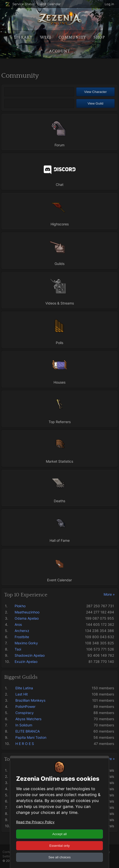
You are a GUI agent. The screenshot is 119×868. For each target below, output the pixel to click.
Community (72, 37)
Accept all (59, 834)
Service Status (24, 4)
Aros (18, 624)
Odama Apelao (27, 618)
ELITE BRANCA (28, 731)
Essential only (59, 846)
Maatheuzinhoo (27, 612)
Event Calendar (49, 4)
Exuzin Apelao (26, 662)
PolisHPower (25, 706)
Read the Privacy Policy (35, 822)
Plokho (20, 606)
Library (23, 37)
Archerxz (22, 631)
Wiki (45, 37)
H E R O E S (25, 744)
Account (59, 51)
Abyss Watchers (28, 719)
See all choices (59, 857)
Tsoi (18, 649)
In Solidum (24, 725)
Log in (109, 4)
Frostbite (22, 637)
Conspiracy (25, 713)
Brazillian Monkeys (30, 700)
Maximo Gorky (26, 643)
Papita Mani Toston (31, 737)
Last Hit (22, 694)
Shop (99, 37)
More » (109, 594)
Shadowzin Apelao (30, 655)
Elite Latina (24, 688)
